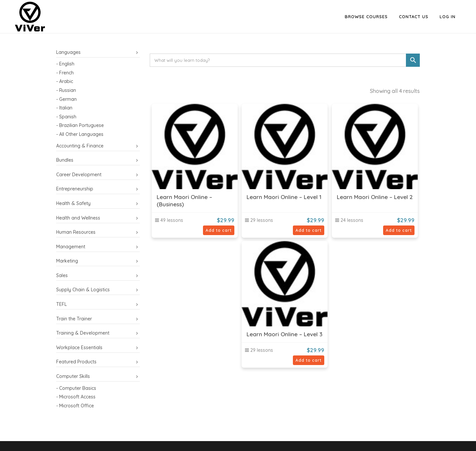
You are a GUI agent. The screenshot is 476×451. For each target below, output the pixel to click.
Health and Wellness (78, 218)
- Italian (64, 108)
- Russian (66, 90)
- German (66, 99)
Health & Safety (73, 203)
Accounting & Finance (80, 146)
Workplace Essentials (79, 348)
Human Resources (76, 232)
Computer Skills (73, 376)
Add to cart (219, 230)
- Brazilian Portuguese (80, 125)
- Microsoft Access (76, 397)
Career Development (79, 175)
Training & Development (83, 333)
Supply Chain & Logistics (83, 290)
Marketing (67, 261)
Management (71, 247)
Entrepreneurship (75, 189)
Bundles (65, 160)
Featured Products (76, 362)
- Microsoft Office (75, 406)
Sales (62, 275)
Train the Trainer (74, 319)
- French (65, 73)
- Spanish (66, 117)
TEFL (61, 304)
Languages (68, 52)
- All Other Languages (80, 134)
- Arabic (65, 81)
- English (65, 64)
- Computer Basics (76, 388)
